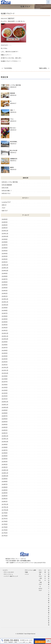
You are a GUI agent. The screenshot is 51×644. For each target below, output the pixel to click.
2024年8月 (5, 276)
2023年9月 (5, 308)
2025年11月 (5, 234)
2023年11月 (5, 302)
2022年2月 (5, 362)
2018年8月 (5, 482)
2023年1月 (5, 330)
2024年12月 (5, 265)
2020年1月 (5, 433)
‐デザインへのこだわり (8, 572)
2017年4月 (5, 527)
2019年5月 (5, 456)
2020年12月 (5, 402)
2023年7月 (5, 313)
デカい (12, 119)
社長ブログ (5, 211)
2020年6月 (5, 419)
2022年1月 (5, 365)
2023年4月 (5, 322)
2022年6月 (5, 350)
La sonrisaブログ (6, 202)
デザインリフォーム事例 (30, 570)
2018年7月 (5, 484)
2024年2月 (5, 293)
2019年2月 (5, 465)
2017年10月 (5, 510)
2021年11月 (5, 370)
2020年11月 (5, 405)
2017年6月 (5, 521)
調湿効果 (12, 93)
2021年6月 (5, 385)
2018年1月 (5, 502)
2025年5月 (5, 251)
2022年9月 (5, 342)
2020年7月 (5, 416)
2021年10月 (5, 373)
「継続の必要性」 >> (44, 68)
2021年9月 (5, 376)
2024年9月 (5, 273)
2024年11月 (5, 268)
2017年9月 (5, 513)
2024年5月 (5, 285)
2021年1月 (5, 399)
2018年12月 (5, 470)
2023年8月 (5, 310)
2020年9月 (5, 410)
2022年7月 (5, 348)
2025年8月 (5, 242)
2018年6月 (5, 487)
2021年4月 (5, 390)
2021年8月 (5, 379)
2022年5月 (5, 353)
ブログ (3, 208)
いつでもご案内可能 (15, 85)
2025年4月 (5, 254)
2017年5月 (5, 524)
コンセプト (5, 570)
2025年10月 (5, 236)
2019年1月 (5, 467)
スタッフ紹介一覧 (40, 572)
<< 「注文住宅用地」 (7, 68)
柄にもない (13, 128)
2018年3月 (5, 496)
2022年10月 (5, 339)
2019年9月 (5, 445)
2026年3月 (5, 222)
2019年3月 (5, 462)
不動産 (26, 572)
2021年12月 (5, 368)
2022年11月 (5, 336)
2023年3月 (5, 325)
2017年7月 (5, 519)
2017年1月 (5, 536)
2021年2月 (5, 396)
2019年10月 (5, 442)
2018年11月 (5, 473)
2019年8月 (5, 447)
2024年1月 (5, 296)
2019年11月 (5, 439)
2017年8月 (5, 516)
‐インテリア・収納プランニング (10, 576)
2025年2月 (5, 259)
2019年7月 (5, 450)
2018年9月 (5, 479)
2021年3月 (5, 393)
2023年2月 (5, 328)
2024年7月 (5, 279)
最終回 (12, 167)
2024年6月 (5, 282)
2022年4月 (5, 356)
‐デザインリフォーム (8, 574)
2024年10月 (5, 271)
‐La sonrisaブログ (40, 588)
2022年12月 (5, 333)
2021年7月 (5, 382)
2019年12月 (5, 436)
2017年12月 (5, 504)
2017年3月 (5, 530)
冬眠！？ (12, 110)
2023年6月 (5, 316)
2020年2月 (5, 430)
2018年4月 (5, 493)
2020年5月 (5, 422)
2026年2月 (5, 225)
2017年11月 (5, 507)
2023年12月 (5, 299)
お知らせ (4, 205)
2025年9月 (5, 239)
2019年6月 (5, 453)
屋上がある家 (14, 150)
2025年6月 (5, 248)
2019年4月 (5, 459)
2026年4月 (5, 219)
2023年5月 (5, 319)
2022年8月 (5, 345)
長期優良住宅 (14, 159)
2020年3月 (5, 427)
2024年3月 (5, 291)
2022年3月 (5, 359)
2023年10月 (5, 305)
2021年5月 (5, 387)
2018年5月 (5, 490)
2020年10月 (5, 407)
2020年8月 (5, 413)
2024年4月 (5, 288)
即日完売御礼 (14, 142)
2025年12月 (5, 231)
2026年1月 (5, 228)
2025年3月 (5, 256)
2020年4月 (5, 425)
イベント (27, 574)
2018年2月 (5, 499)
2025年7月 (5, 245)
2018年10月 (5, 476)
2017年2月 (5, 533)
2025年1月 (5, 262)
